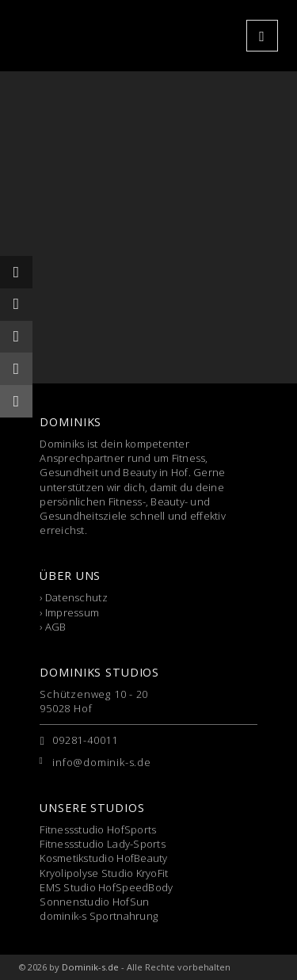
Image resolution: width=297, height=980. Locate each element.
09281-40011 (85, 740)
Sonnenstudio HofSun (94, 902)
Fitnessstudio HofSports (98, 829)
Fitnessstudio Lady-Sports (103, 844)
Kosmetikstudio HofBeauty (103, 858)
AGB (56, 627)
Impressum (72, 612)
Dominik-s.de (90, 967)
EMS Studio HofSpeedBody (106, 887)
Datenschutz (76, 597)
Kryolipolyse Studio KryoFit (104, 873)
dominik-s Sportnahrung (99, 916)
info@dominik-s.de (101, 762)
